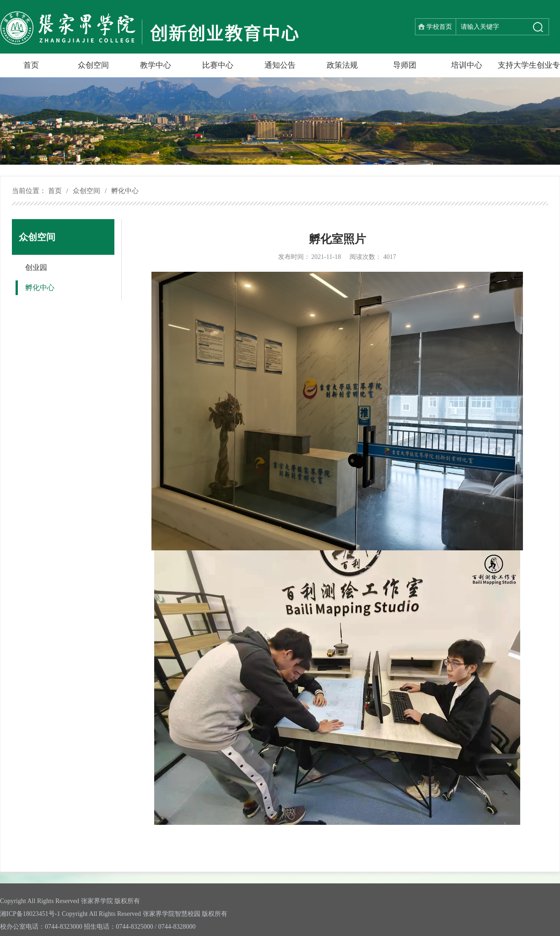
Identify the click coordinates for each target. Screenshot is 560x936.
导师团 (405, 65)
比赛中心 (218, 65)
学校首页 (439, 27)
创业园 (36, 267)
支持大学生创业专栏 (529, 69)
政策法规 (342, 65)
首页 (31, 65)
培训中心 (467, 65)
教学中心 (156, 65)
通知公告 (280, 65)
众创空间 (93, 65)
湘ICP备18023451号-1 (30, 914)
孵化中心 (125, 191)
